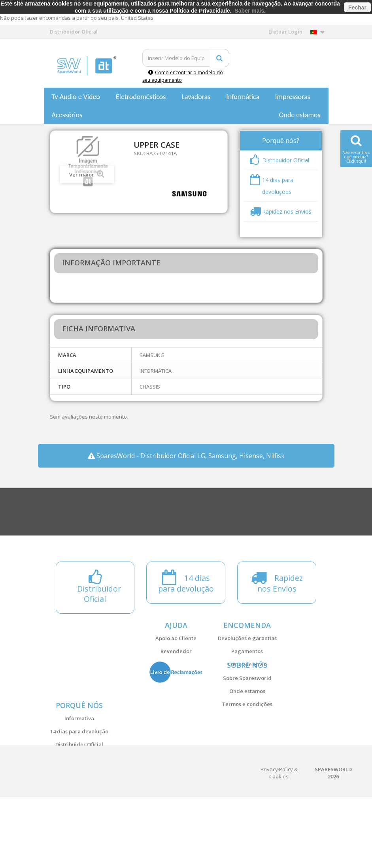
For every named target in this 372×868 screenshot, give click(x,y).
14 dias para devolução (79, 778)
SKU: (139, 153)
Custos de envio (247, 664)
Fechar (357, 8)
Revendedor (176, 651)
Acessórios (67, 115)
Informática (243, 97)
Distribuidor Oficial (79, 791)
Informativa (79, 765)
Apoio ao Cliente (176, 638)
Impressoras (293, 97)
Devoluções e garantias (247, 638)
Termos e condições (247, 728)
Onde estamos (300, 115)
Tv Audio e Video (76, 97)
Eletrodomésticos (141, 97)
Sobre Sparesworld (247, 702)
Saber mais (250, 11)
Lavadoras (196, 97)
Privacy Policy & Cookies (279, 844)
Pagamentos (247, 651)
